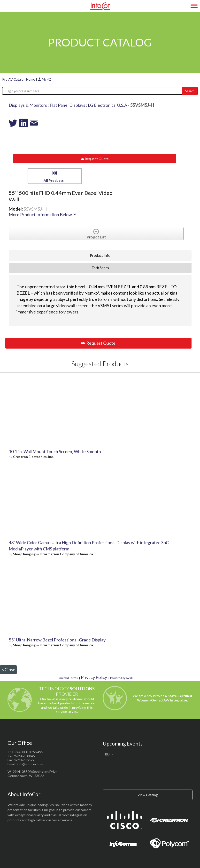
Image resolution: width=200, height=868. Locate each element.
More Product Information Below (43, 214)
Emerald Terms (68, 678)
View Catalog (148, 795)
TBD (106, 754)
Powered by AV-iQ (122, 678)
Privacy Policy (94, 677)
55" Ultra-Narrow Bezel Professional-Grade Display (57, 640)
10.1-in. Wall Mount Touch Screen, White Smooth (55, 451)
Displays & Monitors (28, 105)
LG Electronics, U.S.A (108, 105)
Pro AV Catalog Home (19, 79)
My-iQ (45, 79)
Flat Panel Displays (67, 105)
